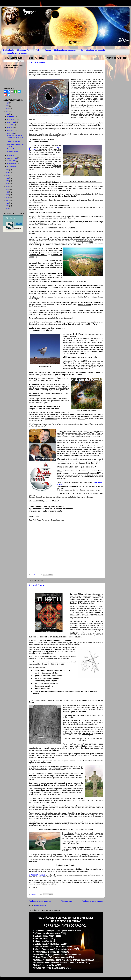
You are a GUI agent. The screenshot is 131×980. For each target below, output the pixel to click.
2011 (7, 114)
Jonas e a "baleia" (37, 62)
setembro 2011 (12, 158)
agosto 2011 (11, 155)
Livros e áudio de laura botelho (93, 50)
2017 (7, 184)
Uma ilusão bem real (14, 142)
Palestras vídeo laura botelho (15, 53)
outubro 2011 (12, 161)
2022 (7, 198)
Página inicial (9, 50)
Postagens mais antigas (92, 901)
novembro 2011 (13, 164)
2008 (7, 106)
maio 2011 (11, 128)
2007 (7, 103)
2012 (7, 170)
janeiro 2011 (11, 116)
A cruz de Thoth (36, 585)
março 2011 (11, 122)
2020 (7, 192)
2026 (7, 209)
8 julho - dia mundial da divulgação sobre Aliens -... (15, 137)
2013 (7, 173)
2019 (7, 189)
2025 (7, 206)
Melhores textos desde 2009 (66, 50)
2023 (7, 200)
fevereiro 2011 (12, 119)
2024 (7, 203)
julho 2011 (11, 133)
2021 (7, 195)
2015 (7, 178)
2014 (7, 175)
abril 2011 (11, 125)
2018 (7, 186)
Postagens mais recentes (40, 901)
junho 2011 (11, 130)
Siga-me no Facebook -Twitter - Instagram (34, 50)
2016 (7, 181)
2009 (7, 109)
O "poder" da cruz (37, 875)
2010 (7, 111)
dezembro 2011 (13, 166)
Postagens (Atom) (40, 905)
